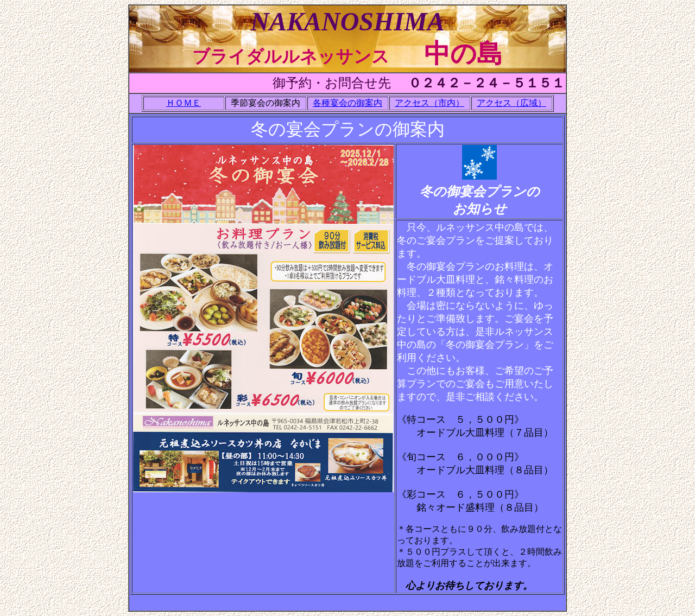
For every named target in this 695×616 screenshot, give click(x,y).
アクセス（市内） (429, 103)
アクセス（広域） (511, 103)
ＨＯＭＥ (184, 103)
